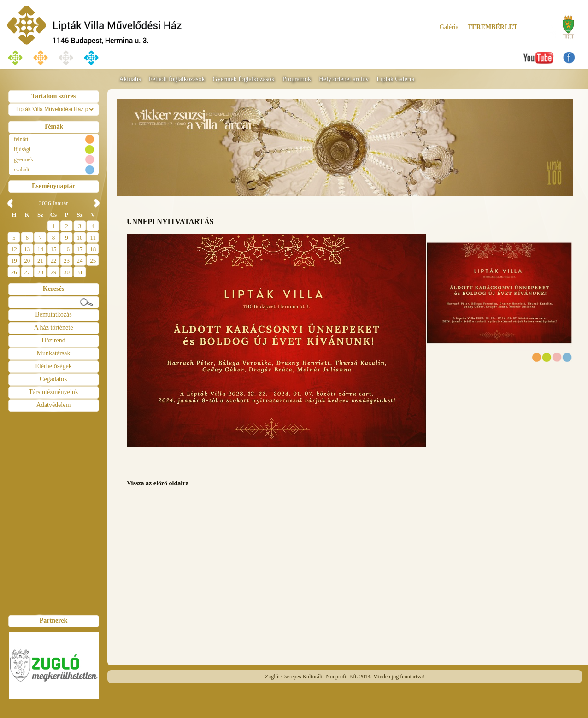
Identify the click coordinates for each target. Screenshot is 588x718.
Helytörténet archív (344, 79)
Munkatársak (53, 353)
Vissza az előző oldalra (158, 483)
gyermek (24, 159)
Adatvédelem (54, 405)
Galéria (449, 27)
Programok (297, 79)
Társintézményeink (53, 392)
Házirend (53, 340)
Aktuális (130, 79)
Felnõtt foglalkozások (177, 79)
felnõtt (21, 139)
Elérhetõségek (53, 366)
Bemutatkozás (53, 315)
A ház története (54, 327)
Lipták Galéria (395, 79)
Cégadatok (53, 379)
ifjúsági (22, 149)
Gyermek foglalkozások (244, 79)
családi (21, 170)
